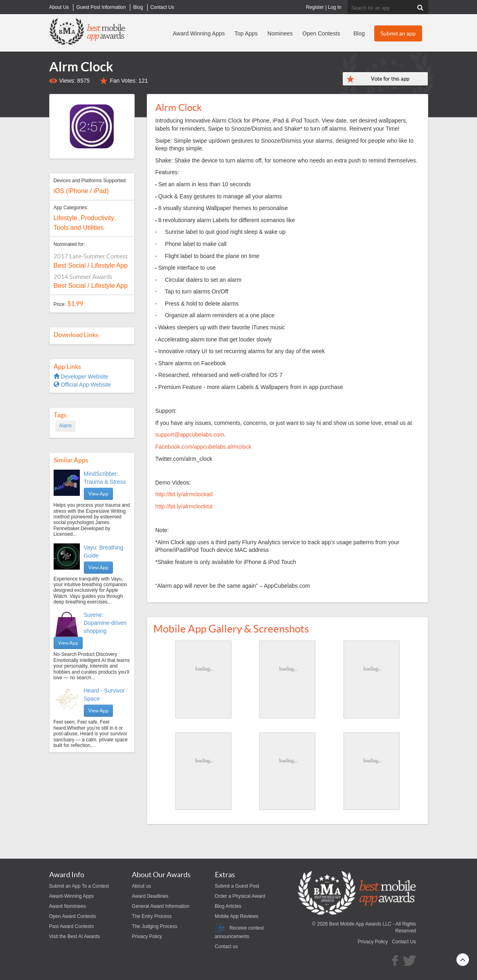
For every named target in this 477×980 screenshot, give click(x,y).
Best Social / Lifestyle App (91, 265)
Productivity (97, 218)
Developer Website (81, 377)
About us (141, 886)
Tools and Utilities (79, 228)
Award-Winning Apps (72, 896)
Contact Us (404, 942)
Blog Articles (228, 906)
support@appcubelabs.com (190, 435)
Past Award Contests (72, 926)
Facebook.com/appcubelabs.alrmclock (203, 447)
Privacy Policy (147, 936)
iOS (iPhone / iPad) (81, 191)
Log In (334, 7)
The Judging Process (155, 926)
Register (315, 7)
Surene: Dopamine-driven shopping (105, 623)
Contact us (226, 947)
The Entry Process (152, 916)
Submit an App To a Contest (79, 886)
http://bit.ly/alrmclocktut (184, 506)
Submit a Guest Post (237, 886)
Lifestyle (66, 218)
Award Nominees (68, 906)
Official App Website (82, 385)
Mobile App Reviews (237, 916)
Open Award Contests (73, 916)
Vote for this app (390, 79)
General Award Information (161, 906)
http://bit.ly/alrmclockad (184, 494)
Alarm (66, 426)
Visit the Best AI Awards (75, 936)
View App (98, 494)
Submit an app (398, 33)
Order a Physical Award (240, 896)
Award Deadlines (150, 896)
